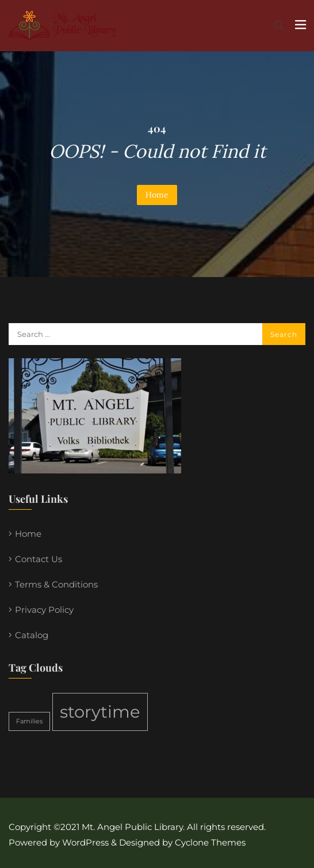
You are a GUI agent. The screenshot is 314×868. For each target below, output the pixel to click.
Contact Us (39, 559)
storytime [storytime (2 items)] (100, 712)
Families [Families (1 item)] (29, 721)
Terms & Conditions (56, 584)
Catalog (32, 635)
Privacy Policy (44, 610)
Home (157, 195)
